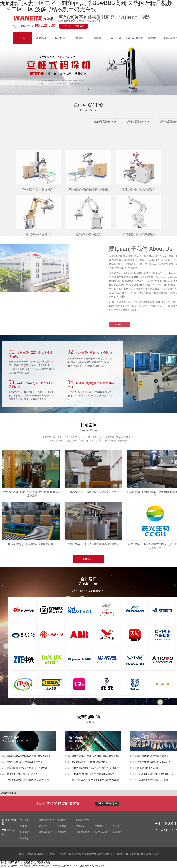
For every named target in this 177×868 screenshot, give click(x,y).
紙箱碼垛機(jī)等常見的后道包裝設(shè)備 (27, 769)
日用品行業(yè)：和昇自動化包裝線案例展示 (31, 545)
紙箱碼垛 (41, 38)
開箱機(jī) (81, 827)
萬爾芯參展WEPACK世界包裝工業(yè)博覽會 (29, 757)
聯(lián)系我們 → (107, 804)
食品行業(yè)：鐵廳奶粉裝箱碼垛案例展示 (93, 493)
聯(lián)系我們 (83, 821)
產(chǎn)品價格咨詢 (73, 26)
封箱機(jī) (118, 827)
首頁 (23, 38)
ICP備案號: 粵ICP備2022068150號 (142, 855)
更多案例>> (88, 560)
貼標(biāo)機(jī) (102, 833)
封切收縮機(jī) (45, 833)
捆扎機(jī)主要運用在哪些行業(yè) (23, 775)
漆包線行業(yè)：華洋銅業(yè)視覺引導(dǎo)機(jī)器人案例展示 (31, 495)
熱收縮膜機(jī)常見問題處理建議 (153, 757)
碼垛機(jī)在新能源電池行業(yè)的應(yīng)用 (28, 781)
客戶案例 (116, 38)
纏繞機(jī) (25, 839)
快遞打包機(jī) (83, 833)
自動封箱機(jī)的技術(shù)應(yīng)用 (155, 763)
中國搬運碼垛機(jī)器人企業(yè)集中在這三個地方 (96, 769)
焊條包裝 (78, 38)
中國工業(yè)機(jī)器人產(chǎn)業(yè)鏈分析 (93, 775)
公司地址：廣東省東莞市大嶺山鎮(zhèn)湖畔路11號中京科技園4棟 (90, 855)
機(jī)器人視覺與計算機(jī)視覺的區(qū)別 (92, 763)
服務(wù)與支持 (134, 38)
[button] (85, 89)
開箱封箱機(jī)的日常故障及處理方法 (25, 763)
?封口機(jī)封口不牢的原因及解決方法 (155, 775)
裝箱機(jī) (99, 827)
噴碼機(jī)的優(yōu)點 (148, 769)
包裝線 (97, 38)
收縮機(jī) (62, 833)
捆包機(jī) (118, 833)
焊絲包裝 (60, 38)
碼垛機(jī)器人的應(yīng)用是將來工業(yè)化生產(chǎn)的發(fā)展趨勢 (106, 781)
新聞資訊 (153, 38)
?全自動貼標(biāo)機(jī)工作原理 (153, 781)
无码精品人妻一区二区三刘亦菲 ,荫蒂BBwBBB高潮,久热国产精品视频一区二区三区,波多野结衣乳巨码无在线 (52, 866)
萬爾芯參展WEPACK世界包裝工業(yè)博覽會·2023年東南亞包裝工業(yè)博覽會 (110, 757)
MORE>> (88, 231)
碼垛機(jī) (25, 833)
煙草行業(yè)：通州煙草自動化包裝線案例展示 (93, 545)
